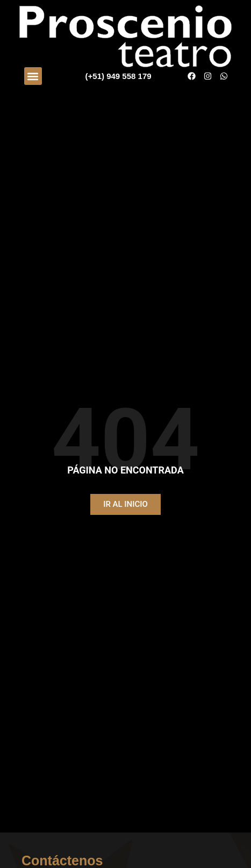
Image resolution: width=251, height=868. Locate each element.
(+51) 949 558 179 (119, 76)
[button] (33, 76)
